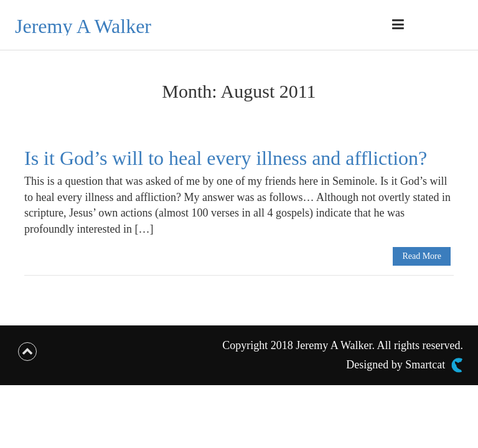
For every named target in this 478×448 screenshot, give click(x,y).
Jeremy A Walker (83, 26)
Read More (422, 256)
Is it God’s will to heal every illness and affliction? (226, 158)
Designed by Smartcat (405, 365)
